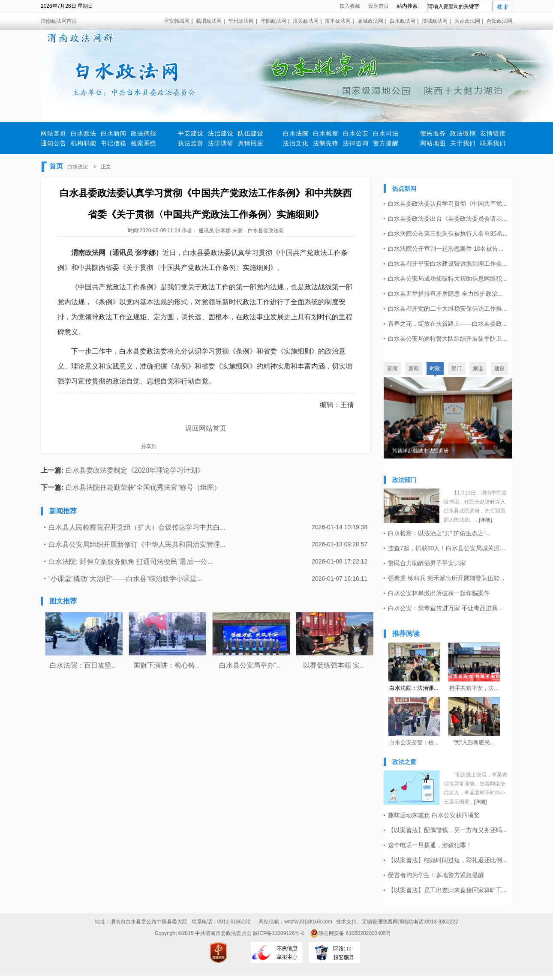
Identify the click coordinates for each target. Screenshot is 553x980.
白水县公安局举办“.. (249, 665)
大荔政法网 (467, 21)
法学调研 (221, 143)
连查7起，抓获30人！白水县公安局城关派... (446, 548)
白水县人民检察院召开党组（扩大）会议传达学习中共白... (137, 527)
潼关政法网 (306, 21)
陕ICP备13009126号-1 (279, 933)
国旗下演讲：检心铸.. (166, 665)
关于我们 (463, 143)
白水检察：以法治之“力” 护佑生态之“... (439, 533)
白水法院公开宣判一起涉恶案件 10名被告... (446, 249)
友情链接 (493, 133)
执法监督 (191, 143)
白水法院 (296, 133)
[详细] (485, 520)
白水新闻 (114, 133)
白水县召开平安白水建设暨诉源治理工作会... (448, 264)
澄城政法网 (435, 21)
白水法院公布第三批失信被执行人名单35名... (448, 234)
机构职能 (84, 143)
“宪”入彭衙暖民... (474, 742)
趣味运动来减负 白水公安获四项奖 (434, 815)
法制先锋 (326, 143)
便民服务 (433, 133)
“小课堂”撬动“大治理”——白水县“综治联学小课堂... (126, 579)
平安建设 (191, 133)
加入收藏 (350, 6)
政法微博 (463, 133)
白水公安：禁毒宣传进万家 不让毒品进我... (445, 608)
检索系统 (144, 143)
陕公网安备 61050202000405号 (350, 933)
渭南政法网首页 (59, 21)
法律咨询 (356, 143)
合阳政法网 (499, 21)
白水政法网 (403, 21)
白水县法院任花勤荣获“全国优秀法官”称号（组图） (143, 487)
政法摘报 (144, 133)
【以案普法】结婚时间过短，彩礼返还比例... (448, 860)
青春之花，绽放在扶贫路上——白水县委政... (448, 324)
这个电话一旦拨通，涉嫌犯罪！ (430, 845)
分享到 (149, 447)
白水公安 (356, 133)
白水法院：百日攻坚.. (83, 665)
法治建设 (221, 133)
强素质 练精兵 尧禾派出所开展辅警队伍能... (446, 578)
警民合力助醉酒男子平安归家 (427, 563)
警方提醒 (386, 143)
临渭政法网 (209, 21)
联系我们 (493, 143)
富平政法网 (338, 21)
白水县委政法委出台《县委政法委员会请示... (448, 219)
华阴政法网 (273, 21)
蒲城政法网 (370, 21)
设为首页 (379, 6)
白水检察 (326, 133)
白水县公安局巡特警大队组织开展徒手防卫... (448, 339)
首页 (56, 166)
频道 (478, 369)
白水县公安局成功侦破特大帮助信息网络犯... (448, 279)
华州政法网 (241, 21)
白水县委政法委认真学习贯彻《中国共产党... (448, 204)
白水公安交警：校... (414, 742)
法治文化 (296, 143)
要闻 (392, 369)
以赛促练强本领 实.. (333, 665)
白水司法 (386, 133)
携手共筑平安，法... (474, 688)
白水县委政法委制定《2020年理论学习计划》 (135, 470)
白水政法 (84, 133)
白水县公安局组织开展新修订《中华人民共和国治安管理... (137, 544)
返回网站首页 (206, 428)
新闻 (414, 369)
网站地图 (433, 143)
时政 (435, 369)
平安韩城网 (177, 21)
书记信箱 (114, 143)
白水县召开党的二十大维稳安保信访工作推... (448, 309)
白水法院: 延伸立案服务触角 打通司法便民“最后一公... (131, 562)
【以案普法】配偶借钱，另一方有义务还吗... (448, 830)
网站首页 (54, 133)
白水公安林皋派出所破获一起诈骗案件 (439, 593)
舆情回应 (251, 143)
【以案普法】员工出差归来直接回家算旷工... (448, 890)
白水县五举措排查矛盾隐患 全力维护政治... (445, 294)
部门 (457, 369)
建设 (499, 369)
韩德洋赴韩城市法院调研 (421, 451)
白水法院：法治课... (414, 688)
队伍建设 (251, 133)
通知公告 (54, 143)
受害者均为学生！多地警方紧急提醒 (436, 875)
